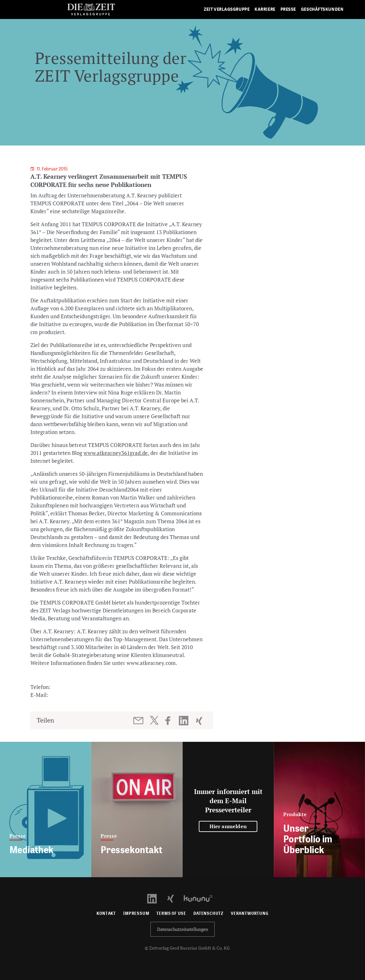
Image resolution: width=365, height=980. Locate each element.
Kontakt (106, 913)
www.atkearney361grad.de (116, 453)
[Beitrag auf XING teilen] (200, 721)
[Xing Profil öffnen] (174, 898)
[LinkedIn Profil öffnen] (156, 898)
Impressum (136, 913)
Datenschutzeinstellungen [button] (182, 929)
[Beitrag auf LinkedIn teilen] (184, 721)
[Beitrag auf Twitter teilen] (154, 720)
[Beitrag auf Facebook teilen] (171, 721)
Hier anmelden (228, 826)
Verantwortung (250, 913)
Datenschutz (208, 913)
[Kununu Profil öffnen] (201, 898)
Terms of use (171, 913)
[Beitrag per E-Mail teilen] (139, 721)
